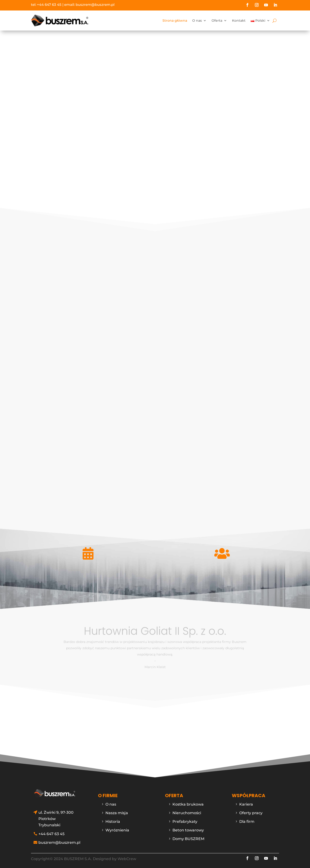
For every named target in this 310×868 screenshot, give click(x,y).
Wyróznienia (117, 830)
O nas (197, 21)
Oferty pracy (251, 813)
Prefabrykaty (185, 822)
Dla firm (247, 822)
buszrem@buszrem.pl (95, 5)
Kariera (246, 804)
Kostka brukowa (188, 804)
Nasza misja (117, 813)
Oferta (217, 21)
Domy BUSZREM (188, 839)
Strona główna (175, 21)
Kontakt (239, 21)
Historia (113, 822)
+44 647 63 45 (49, 5)
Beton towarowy (188, 830)
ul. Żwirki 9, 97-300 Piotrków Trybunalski (56, 819)
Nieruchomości (187, 813)
